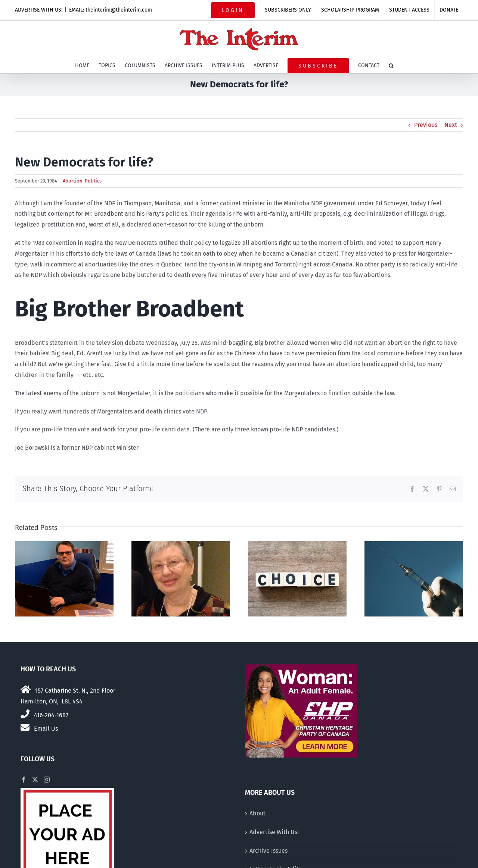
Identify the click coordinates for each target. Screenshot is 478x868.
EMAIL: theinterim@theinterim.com (111, 10)
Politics (93, 181)
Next (451, 125)
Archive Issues (269, 851)
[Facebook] (24, 780)
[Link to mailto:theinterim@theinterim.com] (25, 727)
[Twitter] (35, 780)
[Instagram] (47, 780)
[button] (391, 66)
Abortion (73, 181)
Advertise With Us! (274, 832)
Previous (426, 125)
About (257, 813)
